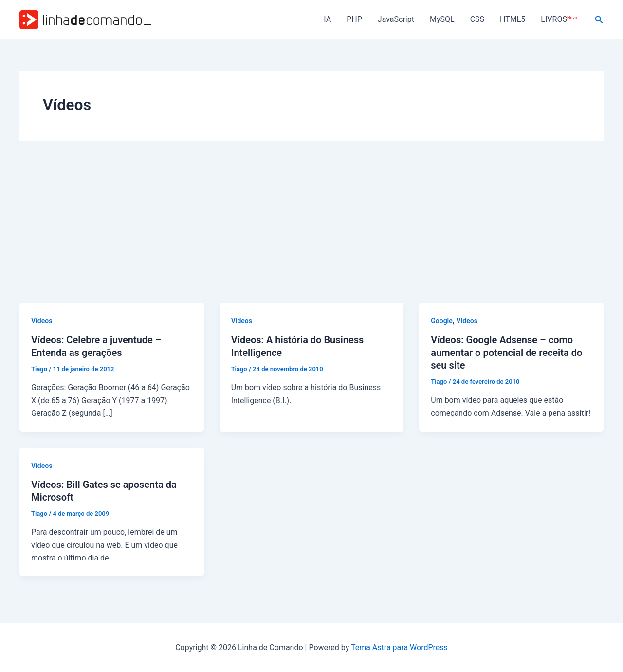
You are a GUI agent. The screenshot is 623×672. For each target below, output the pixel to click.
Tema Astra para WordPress (399, 647)
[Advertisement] (311, 230)
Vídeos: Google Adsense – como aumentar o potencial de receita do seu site (506, 353)
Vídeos (42, 321)
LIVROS (559, 19)
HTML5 (513, 19)
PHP (354, 19)
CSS (477, 19)
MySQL (442, 19)
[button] (599, 20)
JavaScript (396, 19)
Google (442, 321)
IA (327, 19)
